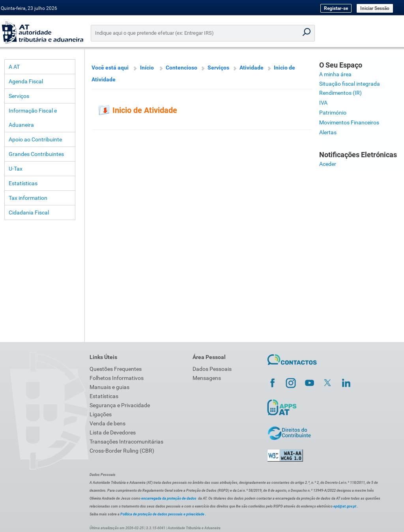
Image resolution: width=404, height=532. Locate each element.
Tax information (28, 198)
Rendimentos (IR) (340, 93)
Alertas (328, 132)
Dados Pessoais (212, 369)
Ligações (101, 414)
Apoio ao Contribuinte (35, 139)
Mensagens (207, 378)
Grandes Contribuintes (36, 154)
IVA (323, 103)
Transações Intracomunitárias (126, 442)
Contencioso (181, 68)
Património (333, 113)
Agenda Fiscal (26, 81)
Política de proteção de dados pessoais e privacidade (162, 514)
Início (147, 68)
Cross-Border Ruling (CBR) (122, 451)
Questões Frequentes (116, 369)
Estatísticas (23, 183)
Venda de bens (108, 423)
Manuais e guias (109, 387)
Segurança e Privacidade (120, 405)
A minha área (335, 74)
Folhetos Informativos (117, 378)
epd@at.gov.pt (345, 506)
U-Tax (16, 169)
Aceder (328, 164)
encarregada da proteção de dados (169, 498)
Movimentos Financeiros (349, 122)
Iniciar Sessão (375, 8)
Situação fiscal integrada (350, 84)
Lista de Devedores (113, 432)
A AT (14, 67)
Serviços (19, 96)
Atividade (252, 68)
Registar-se (336, 8)
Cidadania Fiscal (29, 212)
